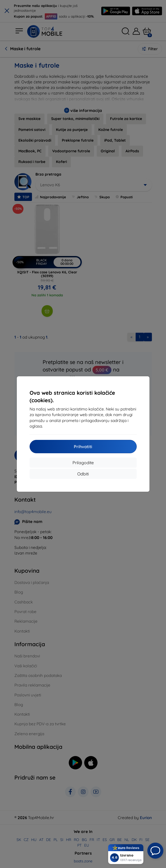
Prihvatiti (83, 447)
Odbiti (83, 474)
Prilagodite (83, 463)
